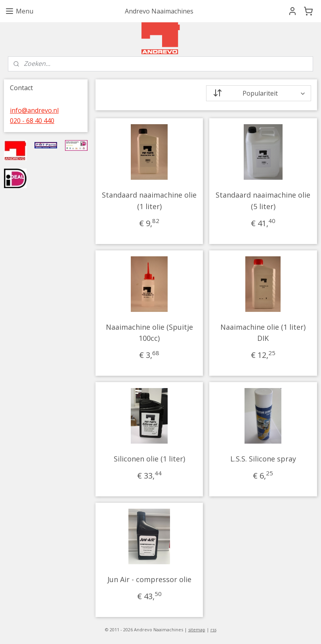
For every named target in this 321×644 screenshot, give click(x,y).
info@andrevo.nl (34, 110)
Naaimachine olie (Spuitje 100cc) (149, 333)
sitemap (197, 630)
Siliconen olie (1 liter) (149, 459)
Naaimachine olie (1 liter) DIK (263, 333)
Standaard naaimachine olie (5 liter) (263, 201)
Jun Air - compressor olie (149, 579)
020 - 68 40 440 (32, 121)
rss (213, 630)
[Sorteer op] (259, 93)
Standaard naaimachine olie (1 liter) (150, 201)
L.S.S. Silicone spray (263, 459)
